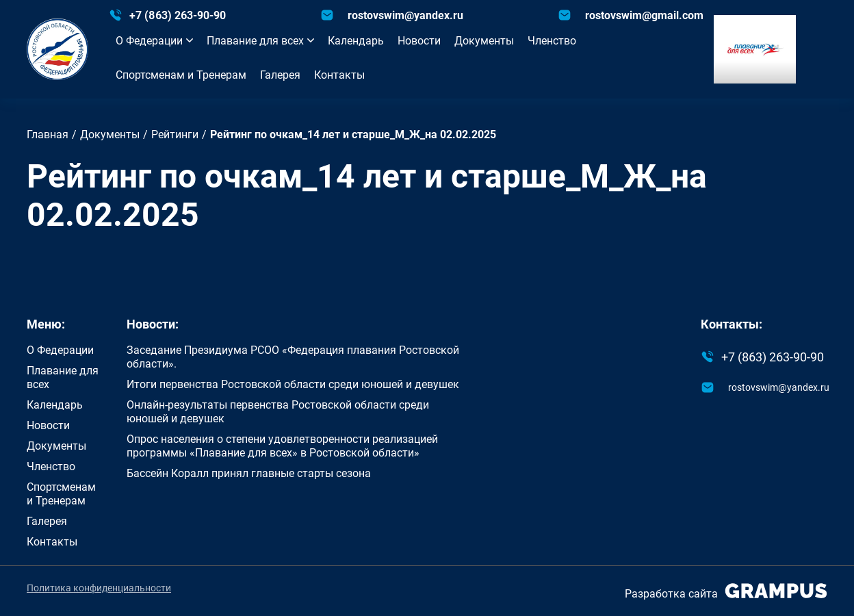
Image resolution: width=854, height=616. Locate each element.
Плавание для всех (260, 40)
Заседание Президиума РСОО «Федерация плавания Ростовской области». (293, 357)
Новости (419, 40)
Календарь (356, 40)
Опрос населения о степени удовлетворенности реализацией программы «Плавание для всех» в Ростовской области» (282, 446)
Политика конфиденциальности (99, 588)
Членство (552, 40)
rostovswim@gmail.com (644, 15)
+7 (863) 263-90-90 (178, 15)
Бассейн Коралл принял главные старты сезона (249, 473)
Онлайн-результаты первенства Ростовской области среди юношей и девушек (278, 411)
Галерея (280, 75)
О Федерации (154, 40)
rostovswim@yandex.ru (405, 15)
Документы (484, 40)
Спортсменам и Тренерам (181, 75)
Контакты (339, 75)
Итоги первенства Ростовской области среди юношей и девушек (293, 384)
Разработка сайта (726, 591)
